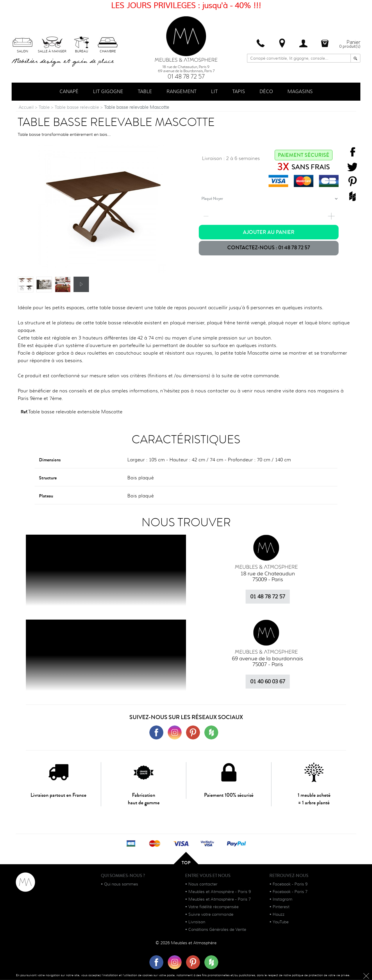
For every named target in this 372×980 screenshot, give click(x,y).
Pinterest (281, 907)
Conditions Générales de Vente (217, 930)
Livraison (197, 922)
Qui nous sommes (121, 884)
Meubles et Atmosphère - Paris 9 (220, 892)
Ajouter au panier (269, 232)
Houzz (279, 915)
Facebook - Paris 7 (290, 892)
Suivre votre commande (211, 915)
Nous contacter (203, 884)
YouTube (281, 922)
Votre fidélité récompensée (213, 907)
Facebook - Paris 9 (290, 884)
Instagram (282, 899)
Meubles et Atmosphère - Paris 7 (220, 899)
